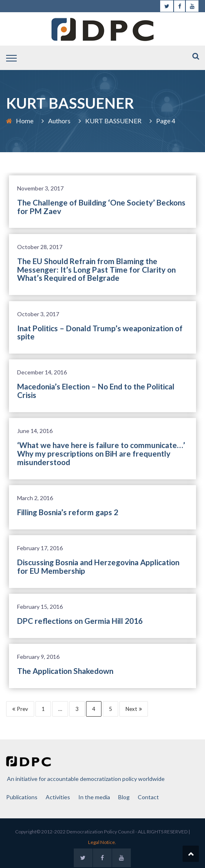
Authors (59, 121)
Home (25, 121)
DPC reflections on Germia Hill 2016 (80, 621)
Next (134, 709)
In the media (94, 797)
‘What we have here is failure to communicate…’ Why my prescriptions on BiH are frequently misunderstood (101, 454)
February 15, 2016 (40, 607)
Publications (22, 797)
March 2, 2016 (35, 498)
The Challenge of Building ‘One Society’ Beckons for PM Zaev (101, 207)
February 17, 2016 (40, 548)
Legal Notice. (102, 842)
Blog (124, 797)
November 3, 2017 (40, 188)
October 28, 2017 (40, 247)
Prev (20, 709)
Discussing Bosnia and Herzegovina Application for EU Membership (98, 566)
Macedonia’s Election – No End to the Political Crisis (96, 391)
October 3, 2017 (38, 314)
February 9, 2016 (38, 657)
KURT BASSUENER (113, 121)
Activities (58, 797)
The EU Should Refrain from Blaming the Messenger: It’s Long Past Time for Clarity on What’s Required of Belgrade (96, 270)
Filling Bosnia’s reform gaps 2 (68, 512)
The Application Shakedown (65, 671)
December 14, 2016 (42, 372)
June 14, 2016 (35, 431)
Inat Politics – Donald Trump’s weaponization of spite (100, 332)
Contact (148, 797)
